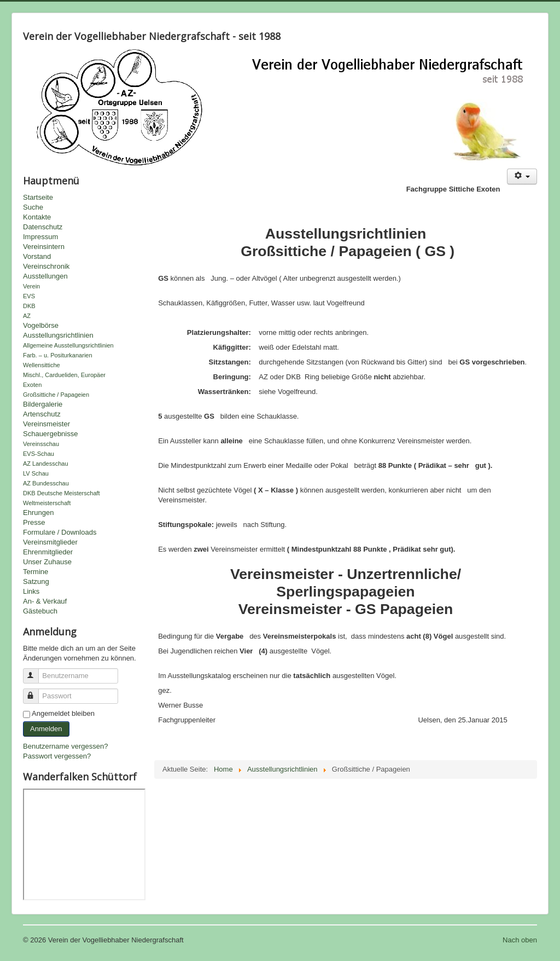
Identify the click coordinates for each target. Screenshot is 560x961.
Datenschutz (43, 227)
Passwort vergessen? (57, 756)
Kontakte (37, 217)
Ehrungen (38, 513)
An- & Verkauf (45, 601)
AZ (27, 316)
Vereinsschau (41, 444)
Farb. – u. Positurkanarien (58, 355)
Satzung (36, 581)
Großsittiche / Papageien (56, 395)
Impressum (40, 237)
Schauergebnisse (50, 434)
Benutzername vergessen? (65, 746)
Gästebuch (40, 611)
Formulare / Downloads (60, 532)
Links (31, 591)
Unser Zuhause (47, 562)
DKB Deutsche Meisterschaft (62, 493)
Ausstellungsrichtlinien (58, 335)
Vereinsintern (44, 247)
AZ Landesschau (46, 464)
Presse (34, 522)
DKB (29, 306)
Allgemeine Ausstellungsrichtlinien (68, 345)
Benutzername (36, 671)
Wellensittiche (42, 365)
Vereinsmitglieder (50, 542)
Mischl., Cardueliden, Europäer (64, 375)
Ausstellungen (45, 276)
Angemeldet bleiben (63, 713)
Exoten (32, 385)
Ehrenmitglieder (48, 552)
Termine (36, 572)
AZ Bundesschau (46, 483)
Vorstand (37, 256)
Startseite (38, 197)
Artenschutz (42, 414)
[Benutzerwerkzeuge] (522, 176)
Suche (33, 207)
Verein (31, 286)
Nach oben (520, 940)
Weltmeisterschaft (47, 503)
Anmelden (46, 729)
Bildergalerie (43, 404)
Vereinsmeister (46, 424)
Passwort (36, 691)
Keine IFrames (84, 844)
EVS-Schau (39, 454)
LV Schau (36, 473)
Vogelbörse (41, 325)
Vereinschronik (46, 266)
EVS (29, 296)
